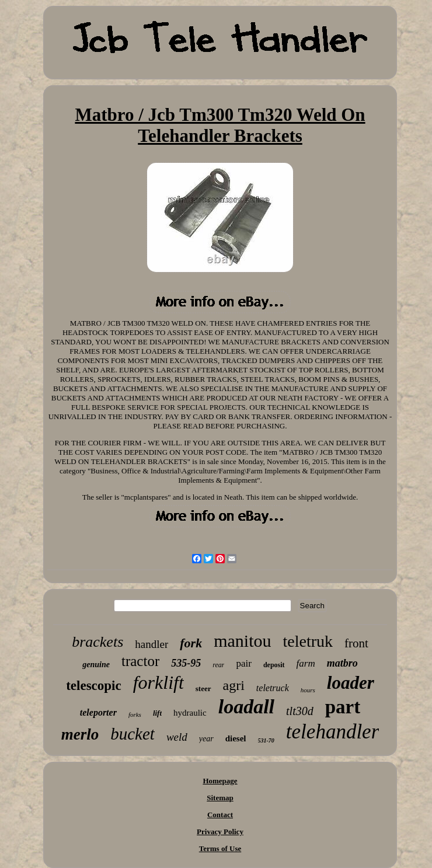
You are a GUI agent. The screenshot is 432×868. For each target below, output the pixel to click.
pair (243, 663)
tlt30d (300, 711)
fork (191, 643)
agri (234, 685)
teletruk (308, 641)
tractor (140, 661)
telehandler (332, 732)
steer (203, 689)
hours (308, 690)
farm (306, 663)
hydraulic (190, 713)
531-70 (266, 740)
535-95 (186, 663)
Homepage (220, 781)
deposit (274, 665)
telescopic (94, 686)
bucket (133, 734)
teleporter (98, 712)
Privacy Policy (220, 832)
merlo (80, 734)
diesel (236, 738)
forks (135, 714)
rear (218, 665)
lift (157, 713)
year (206, 739)
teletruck (273, 688)
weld (177, 737)
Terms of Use (220, 848)
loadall (246, 707)
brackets (97, 642)
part (343, 707)
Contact (220, 815)
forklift (158, 682)
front (356, 643)
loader (351, 683)
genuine (96, 665)
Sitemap (220, 798)
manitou (242, 641)
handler (151, 644)
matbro (342, 663)
